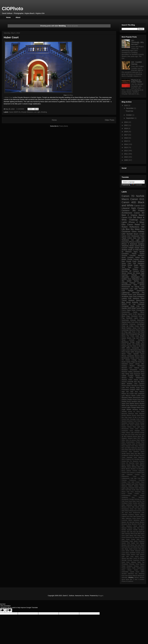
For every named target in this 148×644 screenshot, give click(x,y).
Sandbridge (126, 269)
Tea (143, 562)
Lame (136, 434)
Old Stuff (139, 532)
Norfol (143, 528)
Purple (128, 352)
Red (143, 229)
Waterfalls (124, 577)
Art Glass (136, 273)
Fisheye (132, 283)
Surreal (142, 560)
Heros (129, 507)
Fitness (129, 427)
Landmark (141, 394)
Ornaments (133, 370)
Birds (142, 246)
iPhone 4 (133, 222)
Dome (132, 425)
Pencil (123, 537)
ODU (139, 438)
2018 (126, 132)
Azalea (129, 465)
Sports (137, 404)
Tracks (124, 568)
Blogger (101, 596)
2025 (126, 105)
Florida (130, 259)
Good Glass (132, 501)
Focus (123, 494)
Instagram (141, 296)
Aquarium (136, 461)
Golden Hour (126, 279)
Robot (140, 450)
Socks (128, 555)
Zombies (142, 579)
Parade (138, 442)
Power (128, 539)
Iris (138, 511)
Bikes (143, 382)
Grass (131, 431)
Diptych (130, 486)
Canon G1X (126, 236)
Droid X (141, 316)
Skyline (132, 404)
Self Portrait (140, 338)
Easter (138, 344)
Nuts (128, 532)
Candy (132, 358)
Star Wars (138, 454)
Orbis (123, 442)
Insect (131, 364)
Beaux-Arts (140, 300)
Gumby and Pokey (139, 503)
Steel (143, 374)
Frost (135, 496)
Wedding (44, 112)
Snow (124, 263)
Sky (123, 281)
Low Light (37, 112)
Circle (138, 419)
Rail (137, 543)
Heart (143, 390)
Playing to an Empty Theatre (137, 81)
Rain (123, 261)
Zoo (143, 308)
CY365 (142, 234)
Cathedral (130, 475)
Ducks (124, 362)
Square (142, 557)
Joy (123, 513)
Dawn (137, 484)
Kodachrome (137, 513)
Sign (131, 296)
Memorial (136, 293)
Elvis (130, 490)
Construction (126, 312)
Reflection (134, 448)
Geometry (141, 497)
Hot (135, 509)
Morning (125, 271)
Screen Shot (137, 549)
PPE (135, 536)
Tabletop (133, 562)
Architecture (127, 213)
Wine (137, 322)
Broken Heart (136, 415)
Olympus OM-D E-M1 (129, 314)
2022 (126, 125)
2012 (126, 151)
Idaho (123, 511)
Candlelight (141, 324)
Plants (134, 254)
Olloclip (134, 275)
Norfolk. (124, 532)
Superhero (136, 560)
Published (141, 541)
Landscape (125, 330)
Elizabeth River (134, 488)
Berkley (124, 415)
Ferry (132, 492)
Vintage (133, 407)
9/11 (133, 459)
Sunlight (131, 376)
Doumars (141, 360)
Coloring (124, 480)
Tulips (129, 354)
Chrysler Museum (27, 112)
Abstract (124, 380)
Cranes (138, 482)
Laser (142, 348)
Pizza (123, 446)
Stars (143, 454)
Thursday (132, 564)
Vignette (136, 354)
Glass (134, 232)
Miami (130, 398)
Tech (123, 267)
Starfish (142, 558)
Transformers (140, 568)
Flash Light (136, 427)
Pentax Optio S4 (132, 444)
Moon (142, 279)
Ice (143, 362)
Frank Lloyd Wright (137, 336)
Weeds (138, 376)
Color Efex (141, 478)
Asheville (130, 382)
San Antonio (141, 547)
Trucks (136, 570)
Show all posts (72, 26)
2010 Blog (70, 95)
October (129, 115)
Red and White (126, 448)
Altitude (142, 459)
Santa (131, 549)
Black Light (141, 467)
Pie (133, 537)
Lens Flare (129, 516)
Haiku (123, 505)
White (131, 378)
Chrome (142, 386)
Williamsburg (140, 378)
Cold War (134, 478)
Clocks (128, 360)
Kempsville (135, 348)
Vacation (124, 574)
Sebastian (137, 372)
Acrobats (137, 459)
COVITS (135, 471)
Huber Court (11, 37)
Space (137, 557)
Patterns (124, 444)
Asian (137, 463)
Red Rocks (131, 545)
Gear (133, 497)
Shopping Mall (140, 352)
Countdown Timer (131, 421)
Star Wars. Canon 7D (133, 558)
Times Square (140, 564)
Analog (130, 412)
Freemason (125, 390)
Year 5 (136, 579)
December (130, 108)
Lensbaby (141, 283)
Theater (142, 289)
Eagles (124, 488)
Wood (123, 579)
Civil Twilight (128, 291)
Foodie (130, 494)
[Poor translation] (8, 610)
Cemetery (125, 254)
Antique (142, 380)
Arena (123, 463)
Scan (130, 452)
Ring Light (128, 332)
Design (142, 423)
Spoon (128, 454)
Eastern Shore (131, 328)
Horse (132, 509)
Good (127, 501)
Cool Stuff (131, 482)
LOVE (133, 434)
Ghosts (142, 499)
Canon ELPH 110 (128, 344)
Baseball (142, 413)
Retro (123, 450)
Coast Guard (139, 476)
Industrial (125, 364)
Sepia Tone (125, 404)
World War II (130, 579)
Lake (143, 513)
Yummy (124, 412)
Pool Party (135, 446)
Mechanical (134, 350)
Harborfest (129, 505)
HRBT (138, 390)
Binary (129, 467)
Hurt (143, 509)
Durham (137, 425)
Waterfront (141, 457)
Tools (133, 322)
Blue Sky (130, 229)
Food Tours (140, 388)
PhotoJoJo (129, 537)
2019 (126, 128)
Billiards (142, 465)
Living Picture (136, 518)
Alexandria (131, 356)
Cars (129, 263)
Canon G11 (137, 199)
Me (128, 522)
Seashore (136, 452)
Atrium (123, 465)
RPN (129, 543)
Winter (132, 246)
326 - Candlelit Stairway (136, 63)
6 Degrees (128, 459)
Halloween (136, 279)
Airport (136, 380)
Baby (133, 465)
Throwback (125, 564)
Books (129, 302)
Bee (136, 382)
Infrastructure (133, 511)
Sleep (127, 553)
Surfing (131, 455)
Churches (125, 242)
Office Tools (125, 440)
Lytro (123, 396)
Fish (143, 492)
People (130, 400)
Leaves (124, 298)
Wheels (124, 378)
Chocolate (133, 419)
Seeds (128, 551)
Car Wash (141, 417)
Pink (130, 298)
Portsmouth (126, 287)
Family (124, 346)
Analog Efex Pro (127, 461)
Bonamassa (126, 358)
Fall (134, 263)
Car (134, 304)
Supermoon (133, 405)
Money (137, 522)
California (125, 324)
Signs (136, 252)
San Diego (125, 549)
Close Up (125, 326)
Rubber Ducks (126, 402)
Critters (139, 421)
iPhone (124, 356)
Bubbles (130, 384)
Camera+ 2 (133, 473)
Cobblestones (126, 478)
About (18, 17)
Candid (138, 473)
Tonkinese (125, 240)
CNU (136, 384)
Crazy (143, 482)
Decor (124, 336)
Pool (139, 400)
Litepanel (126, 208)
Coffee (131, 326)
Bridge (132, 342)
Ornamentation (130, 442)
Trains (136, 267)
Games (142, 429)
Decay (137, 287)
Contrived (142, 480)
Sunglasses (125, 455)
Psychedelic (125, 541)
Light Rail (140, 240)
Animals (132, 340)
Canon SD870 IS (15, 112)
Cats (143, 281)
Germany (137, 499)
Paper (139, 536)
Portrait (136, 259)
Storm (124, 354)
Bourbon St (134, 469)
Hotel (139, 509)
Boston (128, 469)
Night (133, 208)
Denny (137, 423)
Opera (143, 534)
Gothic (130, 503)
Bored (123, 469)
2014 (126, 144)
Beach (136, 234)
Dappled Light (130, 484)
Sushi (123, 562)
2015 (126, 141)
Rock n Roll (136, 332)
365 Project (138, 211)
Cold (123, 388)
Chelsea (137, 475)
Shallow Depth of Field (130, 250)
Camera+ (126, 211)
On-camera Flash (135, 440)
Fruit (139, 328)
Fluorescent (125, 429)
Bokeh (124, 259)
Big (139, 382)
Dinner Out (125, 425)
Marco (143, 520)
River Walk (128, 450)
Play (134, 338)
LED (124, 234)
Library (137, 364)
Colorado (141, 304)
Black (123, 384)
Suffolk (124, 376)
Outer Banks (129, 536)
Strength (124, 560)
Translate (136, 185)
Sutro (128, 562)
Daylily (135, 312)
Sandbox (134, 402)
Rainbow (124, 372)
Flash (134, 261)
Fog (128, 346)
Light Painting (137, 516)
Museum (134, 524)
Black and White (133, 204)
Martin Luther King (138, 396)
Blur (143, 257)
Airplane (131, 300)
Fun (131, 346)
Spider (129, 281)
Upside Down (135, 572)
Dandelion (125, 423)
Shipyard (138, 551)
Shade (132, 551)
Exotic (134, 490)
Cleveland (134, 316)
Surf (127, 334)
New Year (136, 528)
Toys (130, 267)
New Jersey (139, 285)
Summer (130, 560)
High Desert (135, 507)
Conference (133, 480)
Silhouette (125, 277)
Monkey (142, 522)
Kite (136, 394)
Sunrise (124, 255)
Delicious (124, 486)
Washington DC (138, 277)
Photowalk (141, 444)
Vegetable (129, 457)
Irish (141, 511)
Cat (132, 240)
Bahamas (131, 413)
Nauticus (129, 526)
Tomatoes (130, 566)
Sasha (142, 254)
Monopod (124, 524)
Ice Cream (130, 394)
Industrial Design (139, 433)
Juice (126, 513)
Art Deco (141, 322)
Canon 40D (129, 202)
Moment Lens (127, 368)
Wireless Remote (138, 410)
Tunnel (139, 308)
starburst (131, 581)
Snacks (138, 553)
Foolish (137, 494)
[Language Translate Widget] (133, 182)
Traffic (134, 568)
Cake (126, 417)
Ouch (123, 536)
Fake (138, 490)
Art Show (137, 412)
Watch (138, 407)
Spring (136, 281)
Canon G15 (127, 217)
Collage (134, 360)
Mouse (135, 436)
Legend (124, 516)
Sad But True (129, 547)
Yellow (137, 257)
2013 (126, 147)
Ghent (138, 242)
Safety (135, 547)
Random (124, 545)
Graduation (125, 431)
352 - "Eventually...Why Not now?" (137, 42)
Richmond (141, 294)
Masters (124, 522)
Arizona (124, 382)
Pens (123, 352)
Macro (125, 199)
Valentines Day (133, 574)
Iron (143, 511)
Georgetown (125, 499)
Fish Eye (140, 306)
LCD (129, 434)
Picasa (135, 400)
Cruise (137, 326)
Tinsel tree (129, 111)
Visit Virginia (129, 576)
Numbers (125, 370)
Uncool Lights (126, 407)
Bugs (128, 316)
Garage (142, 496)
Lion (140, 434)
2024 (126, 122)
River (143, 400)
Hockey (142, 507)
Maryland (125, 398)
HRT (143, 242)
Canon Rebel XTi (136, 225)
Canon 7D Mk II (133, 417)
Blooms (137, 356)
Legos (124, 350)
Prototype (142, 446)
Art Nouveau (130, 463)
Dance (123, 484)
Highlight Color (139, 431)
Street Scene (127, 265)
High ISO (125, 392)
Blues (123, 316)
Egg (127, 488)
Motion (129, 338)
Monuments (137, 398)
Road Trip (135, 450)
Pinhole (142, 370)
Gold (123, 501)
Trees (142, 236)
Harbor (124, 338)
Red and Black (140, 545)
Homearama (125, 509)
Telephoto (125, 246)
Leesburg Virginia (134, 515)
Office (143, 438)
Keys (130, 513)
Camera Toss (125, 473)
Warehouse (141, 576)
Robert (125, 227)
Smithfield (132, 553)
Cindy (142, 334)
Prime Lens (132, 294)
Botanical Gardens (137, 244)
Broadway (141, 469)
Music (139, 436)
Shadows (141, 261)
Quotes (124, 543)
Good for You (140, 501)
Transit (124, 300)
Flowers (141, 208)
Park (143, 536)
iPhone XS (125, 581)
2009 (126, 160)
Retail (134, 308)
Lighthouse (126, 293)
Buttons (129, 471)
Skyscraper (141, 320)
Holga (123, 433)
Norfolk (140, 196)
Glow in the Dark (139, 346)
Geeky (128, 362)
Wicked (137, 577)
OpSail (142, 440)
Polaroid (128, 446)
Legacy (142, 515)
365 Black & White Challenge (133, 219)
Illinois (127, 511)
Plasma (137, 537)
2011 (126, 154)
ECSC (143, 425)
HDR (129, 308)
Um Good (141, 405)
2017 (126, 135)
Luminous (124, 520)
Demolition (132, 423)
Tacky (139, 562)
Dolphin (142, 486)
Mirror (142, 312)
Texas (124, 340)
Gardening (125, 497)
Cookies (124, 482)
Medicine (130, 436)
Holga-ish (134, 362)
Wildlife (129, 410)
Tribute (129, 570)
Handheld (129, 318)
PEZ (143, 267)
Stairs (132, 454)
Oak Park (133, 532)
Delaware (142, 484)
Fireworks (138, 492)
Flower (137, 248)
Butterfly (135, 302)
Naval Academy (139, 526)
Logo (143, 518)
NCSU (139, 524)
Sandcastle (125, 320)
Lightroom (128, 518)
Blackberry (125, 342)
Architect (142, 461)
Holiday (141, 232)
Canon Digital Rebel (129, 310)
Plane (138, 330)
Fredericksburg (126, 496)
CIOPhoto (12, 9)
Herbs (135, 505)
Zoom (142, 354)
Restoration (141, 448)
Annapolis (141, 340)
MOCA (130, 520)
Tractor (129, 568)
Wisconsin (141, 314)
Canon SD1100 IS (132, 386)
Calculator (141, 471)
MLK (125, 436)
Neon (142, 248)
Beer (137, 465)
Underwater (125, 572)
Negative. (124, 438)
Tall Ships (136, 455)
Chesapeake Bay (135, 334)
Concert (124, 248)
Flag (123, 318)
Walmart (135, 576)
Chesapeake (140, 310)
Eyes (143, 344)
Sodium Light (135, 555)
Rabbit (133, 543)
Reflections (134, 227)
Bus (123, 417)
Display (136, 486)
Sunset (129, 234)
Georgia (132, 499)
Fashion (124, 427)
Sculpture (125, 296)
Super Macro (139, 265)
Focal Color (134, 429)
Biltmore (129, 415)
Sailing (130, 372)
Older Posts (110, 120)
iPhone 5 (125, 244)
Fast (128, 492)
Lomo (128, 350)
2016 (126, 138)
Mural (129, 524)
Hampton (141, 263)
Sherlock (128, 252)
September (130, 118)
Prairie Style (135, 539)
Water (137, 229)
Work (123, 459)
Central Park (125, 419)
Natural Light (139, 368)
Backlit (142, 252)
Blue (123, 302)
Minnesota (141, 366)
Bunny (123, 471)
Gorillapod (125, 503)
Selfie (132, 352)
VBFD (143, 572)
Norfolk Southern (127, 530)
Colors (129, 238)
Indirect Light (130, 433)
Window (142, 577)
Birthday (134, 467)
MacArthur (137, 520)
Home (8, 17)
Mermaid (132, 522)
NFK (143, 436)
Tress (123, 570)
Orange (142, 318)
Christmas (126, 232)
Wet (143, 376)
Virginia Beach (137, 215)
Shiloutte (133, 320)
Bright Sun (140, 342)
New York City (139, 238)
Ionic (123, 434)
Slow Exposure (135, 374)
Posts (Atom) (64, 126)
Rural (123, 547)
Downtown (141, 291)
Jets (126, 434)
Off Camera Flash (137, 271)
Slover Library (127, 273)
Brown (142, 415)
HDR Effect (126, 348)
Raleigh (142, 543)
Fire (128, 336)
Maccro (128, 396)
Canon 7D (128, 196)
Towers (142, 566)
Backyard (124, 413)
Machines (132, 330)
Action (130, 380)
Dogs (133, 306)
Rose (142, 275)
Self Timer (141, 402)
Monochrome (126, 285)
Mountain (141, 350)
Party (143, 442)
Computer (125, 306)
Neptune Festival (127, 528)
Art (132, 287)
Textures (142, 455)
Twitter (142, 570)
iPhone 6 (132, 242)
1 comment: (21, 109)
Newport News (132, 438)
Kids (143, 328)
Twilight (131, 248)
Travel (123, 457)
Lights (136, 318)
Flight (143, 427)
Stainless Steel (139, 298)
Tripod (124, 238)
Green (142, 259)
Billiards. (124, 467)
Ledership (124, 515)
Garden (124, 308)
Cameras (132, 324)
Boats (142, 356)
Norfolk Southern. (139, 530)
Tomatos (136, 566)
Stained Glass (126, 322)
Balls (137, 413)
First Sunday (130, 388)
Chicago (125, 283)
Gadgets (133, 390)
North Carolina (127, 257)
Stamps (124, 558)
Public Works (134, 541)
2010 (126, 157)
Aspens (142, 463)
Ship (123, 374)
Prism (143, 539)
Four (143, 494)
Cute (143, 421)
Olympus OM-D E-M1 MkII (133, 534)
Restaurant (135, 236)
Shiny (143, 372)
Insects (137, 246)
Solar (132, 557)
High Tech (134, 392)
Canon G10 (139, 206)
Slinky (127, 374)
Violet (135, 457)
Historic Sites (138, 269)
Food (135, 296)
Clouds (129, 261)
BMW (143, 412)
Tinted (123, 566)
